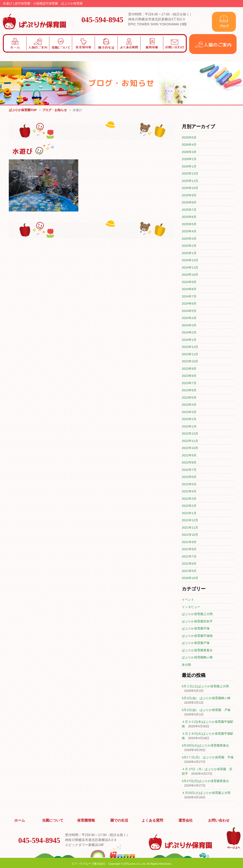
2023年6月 (189, 390)
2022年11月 (190, 441)
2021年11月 (190, 528)
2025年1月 (189, 253)
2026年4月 (189, 145)
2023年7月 (189, 383)
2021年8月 (189, 549)
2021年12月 (190, 520)
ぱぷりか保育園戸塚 (196, 643)
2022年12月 (190, 434)
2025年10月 (190, 188)
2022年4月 (189, 492)
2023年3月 (189, 412)
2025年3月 (189, 239)
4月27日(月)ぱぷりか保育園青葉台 (205, 781)
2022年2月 (189, 506)
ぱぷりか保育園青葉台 (197, 650)
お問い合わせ (219, 820)
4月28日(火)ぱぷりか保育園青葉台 (205, 746)
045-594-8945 (102, 19)
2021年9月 (189, 542)
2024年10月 (190, 275)
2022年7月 (189, 470)
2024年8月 (189, 289)
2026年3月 (189, 152)
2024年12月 (190, 260)
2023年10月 (190, 362)
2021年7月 (189, 557)
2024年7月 (189, 297)
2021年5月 (189, 571)
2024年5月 (189, 311)
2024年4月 (189, 318)
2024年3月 (189, 326)
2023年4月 (189, 405)
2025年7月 (189, 210)
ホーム (20, 820)
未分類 (186, 665)
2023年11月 (190, 354)
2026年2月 (189, 159)
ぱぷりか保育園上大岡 (197, 614)
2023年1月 (189, 427)
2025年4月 (189, 232)
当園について (53, 820)
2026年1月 (189, 167)
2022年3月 (189, 499)
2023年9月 (189, 369)
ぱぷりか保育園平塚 (196, 629)
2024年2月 (189, 333)
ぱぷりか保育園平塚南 (197, 636)
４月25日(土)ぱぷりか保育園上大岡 (206, 793)
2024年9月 (189, 282)
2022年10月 (190, 448)
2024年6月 (189, 304)
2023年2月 (189, 419)
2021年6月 (189, 564)
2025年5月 (189, 224)
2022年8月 (189, 463)
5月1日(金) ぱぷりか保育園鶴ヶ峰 (206, 698)
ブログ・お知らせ (55, 110)
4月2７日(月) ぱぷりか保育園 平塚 (208, 758)
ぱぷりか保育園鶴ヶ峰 (197, 658)
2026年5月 (189, 138)
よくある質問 (153, 820)
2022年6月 (189, 477)
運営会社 (186, 820)
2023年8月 (189, 376)
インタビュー (191, 607)
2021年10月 (190, 535)
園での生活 (119, 820)
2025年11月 (190, 181)
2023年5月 (189, 398)
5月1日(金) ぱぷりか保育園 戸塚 (206, 710)
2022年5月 (189, 484)
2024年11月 (190, 268)
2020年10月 (190, 578)
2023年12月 (190, 347)
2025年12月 (190, 174)
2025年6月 (189, 217)
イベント (188, 600)
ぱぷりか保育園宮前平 (197, 622)
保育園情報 (86, 820)
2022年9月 (189, 456)
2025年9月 (189, 196)
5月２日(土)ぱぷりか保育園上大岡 (205, 686)
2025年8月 (189, 203)
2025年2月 (189, 246)
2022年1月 (189, 513)
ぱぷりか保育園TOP (23, 110)
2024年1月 (189, 340)
